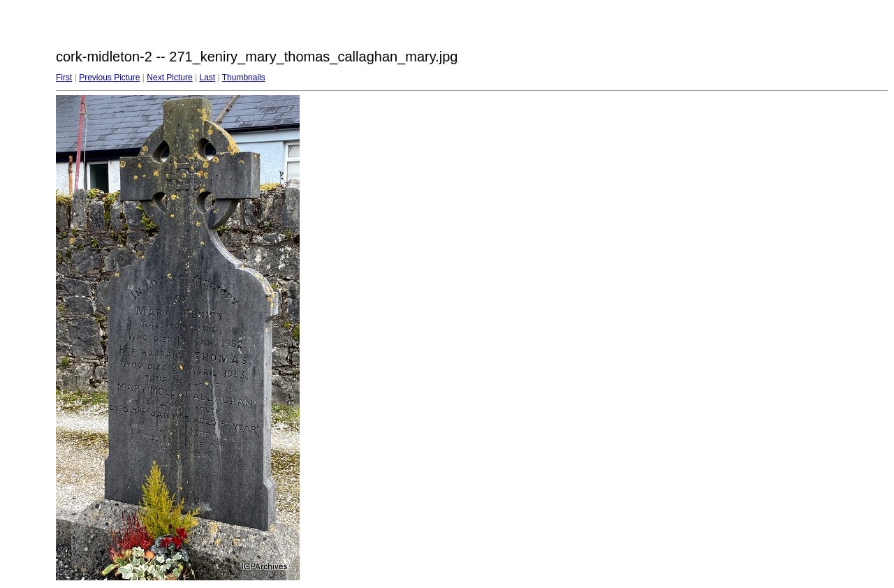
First (64, 78)
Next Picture (169, 78)
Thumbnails (244, 78)
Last (207, 78)
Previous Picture (109, 78)
